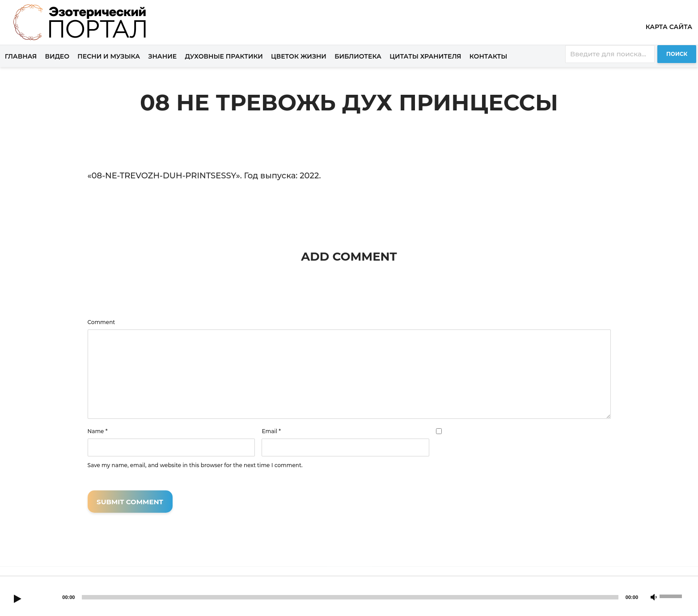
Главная (21, 56)
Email (271, 431)
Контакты (489, 56)
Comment (102, 322)
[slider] (350, 597)
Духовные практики (224, 56)
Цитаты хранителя (425, 56)
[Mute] (654, 598)
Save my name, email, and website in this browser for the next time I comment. (195, 465)
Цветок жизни (299, 56)
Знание (162, 56)
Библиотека (358, 56)
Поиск (677, 54)
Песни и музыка (109, 56)
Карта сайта (669, 27)
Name (98, 431)
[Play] (17, 599)
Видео (57, 56)
